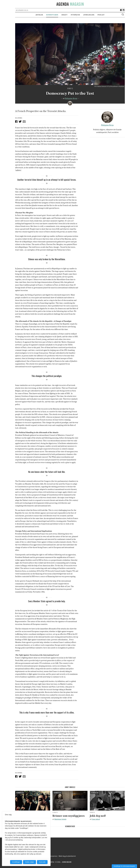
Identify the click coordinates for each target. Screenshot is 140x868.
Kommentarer (52, 15)
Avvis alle (42, 862)
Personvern (53, 856)
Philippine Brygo (71, 98)
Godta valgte (30, 862)
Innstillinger (16, 862)
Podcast (101, 15)
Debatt (64, 15)
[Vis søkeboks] (123, 15)
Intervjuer (75, 15)
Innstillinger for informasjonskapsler (124, 866)
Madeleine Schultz (60, 819)
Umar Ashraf (96, 819)
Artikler (39, 15)
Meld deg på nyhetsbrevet (67, 856)
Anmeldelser (89, 15)
